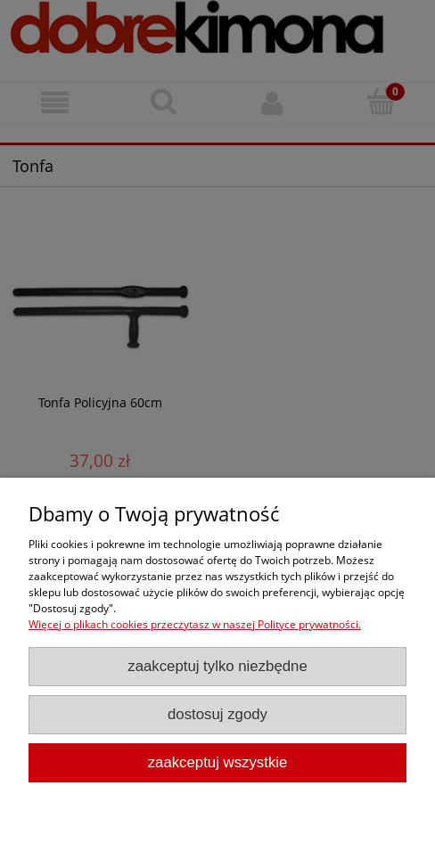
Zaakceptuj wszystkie (218, 762)
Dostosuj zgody (217, 714)
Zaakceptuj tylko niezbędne (217, 666)
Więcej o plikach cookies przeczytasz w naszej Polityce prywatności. (195, 624)
